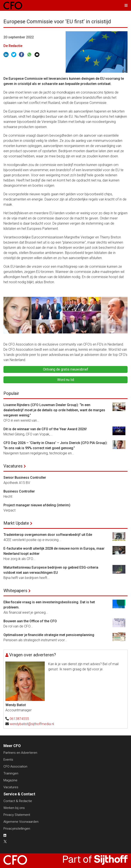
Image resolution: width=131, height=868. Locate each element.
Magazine (10, 780)
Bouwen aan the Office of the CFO (30, 621)
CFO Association (15, 766)
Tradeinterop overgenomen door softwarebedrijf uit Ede (48, 535)
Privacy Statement (17, 815)
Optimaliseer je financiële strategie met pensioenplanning (49, 635)
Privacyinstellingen (17, 829)
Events (8, 760)
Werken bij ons (14, 808)
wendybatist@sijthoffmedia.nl (32, 724)
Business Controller (19, 491)
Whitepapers (15, 591)
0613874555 (19, 719)
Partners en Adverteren (20, 753)
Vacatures (13, 466)
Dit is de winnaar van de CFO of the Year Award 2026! (45, 429)
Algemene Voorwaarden (21, 822)
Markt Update (16, 523)
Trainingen (11, 773)
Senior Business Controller (25, 478)
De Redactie (13, 46)
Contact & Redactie (18, 801)
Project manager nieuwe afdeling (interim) (37, 505)
